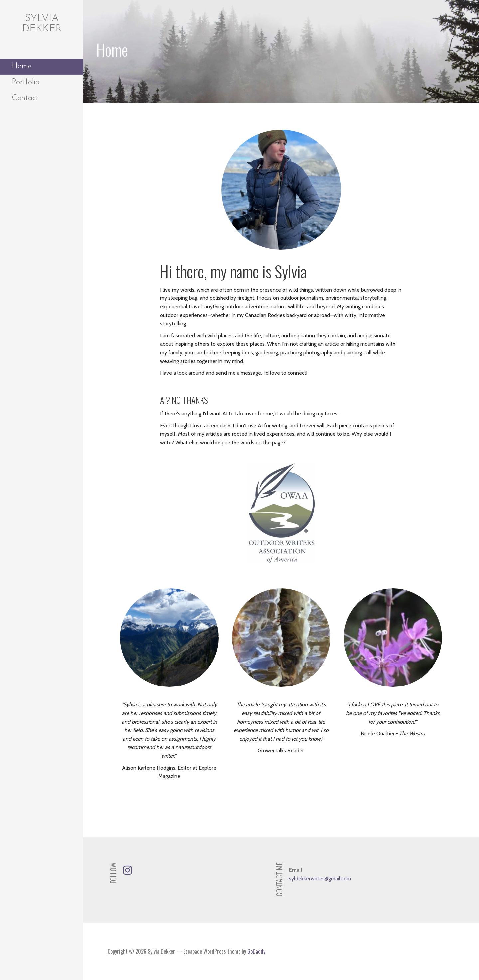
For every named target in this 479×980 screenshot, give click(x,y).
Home (22, 66)
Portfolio (25, 82)
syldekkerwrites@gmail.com (320, 878)
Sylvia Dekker (42, 24)
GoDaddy (256, 951)
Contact (25, 98)
